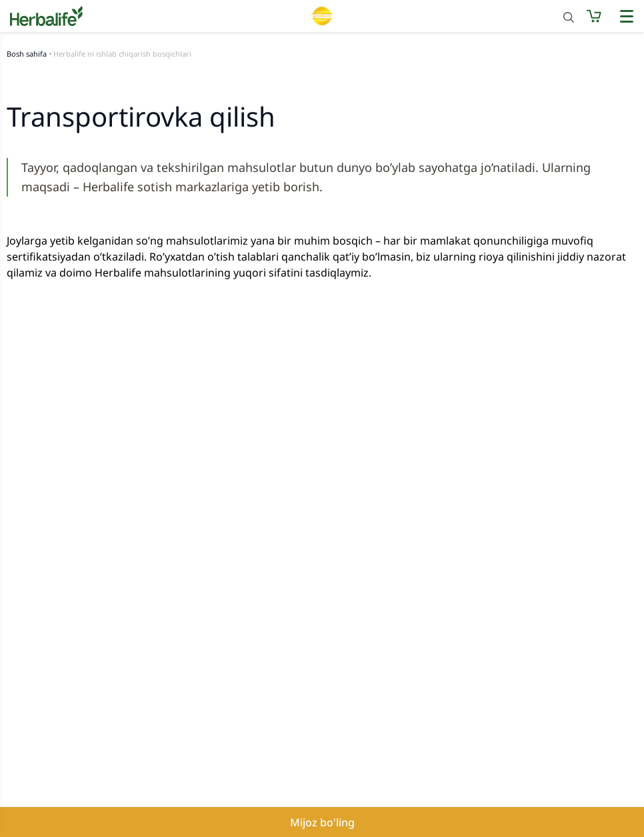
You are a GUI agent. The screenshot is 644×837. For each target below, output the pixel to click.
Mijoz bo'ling (322, 822)
